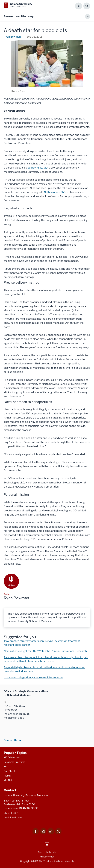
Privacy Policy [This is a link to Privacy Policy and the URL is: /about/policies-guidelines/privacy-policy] (47, 857)
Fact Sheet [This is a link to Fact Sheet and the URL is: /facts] (9, 771)
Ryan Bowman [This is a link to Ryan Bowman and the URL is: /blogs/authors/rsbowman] (12, 37)
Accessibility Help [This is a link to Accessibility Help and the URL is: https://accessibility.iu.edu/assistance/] (47, 852)
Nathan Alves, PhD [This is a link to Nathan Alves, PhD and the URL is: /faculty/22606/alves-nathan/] (55, 192)
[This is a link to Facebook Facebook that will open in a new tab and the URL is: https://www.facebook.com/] (36, 833)
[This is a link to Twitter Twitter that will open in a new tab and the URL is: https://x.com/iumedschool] (58, 833)
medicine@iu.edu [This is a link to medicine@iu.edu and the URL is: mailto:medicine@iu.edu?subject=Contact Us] (13, 818)
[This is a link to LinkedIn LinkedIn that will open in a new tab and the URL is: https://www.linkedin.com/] (51, 833)
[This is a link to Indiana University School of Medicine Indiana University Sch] (18, 5)
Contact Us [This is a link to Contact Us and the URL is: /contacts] (10, 740)
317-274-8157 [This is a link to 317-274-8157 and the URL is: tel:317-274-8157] (11, 813)
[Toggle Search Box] (87, 6)
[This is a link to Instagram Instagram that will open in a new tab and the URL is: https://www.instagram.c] (43, 833)
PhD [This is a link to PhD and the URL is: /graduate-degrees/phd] (6, 767)
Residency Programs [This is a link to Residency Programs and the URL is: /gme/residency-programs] (14, 762)
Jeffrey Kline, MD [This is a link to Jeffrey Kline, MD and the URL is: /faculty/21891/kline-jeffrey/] (38, 168)
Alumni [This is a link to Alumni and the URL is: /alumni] (7, 776)
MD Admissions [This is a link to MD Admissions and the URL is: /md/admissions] (12, 757)
